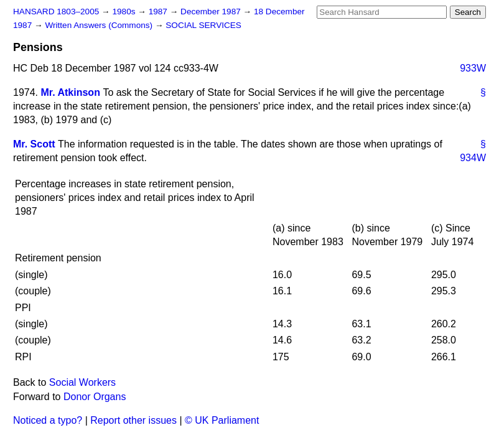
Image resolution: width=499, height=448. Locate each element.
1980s (125, 12)
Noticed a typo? (48, 420)
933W (473, 68)
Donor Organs (95, 397)
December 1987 (212, 12)
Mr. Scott (34, 144)
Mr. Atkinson (71, 92)
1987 (159, 12)
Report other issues (133, 420)
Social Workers (82, 382)
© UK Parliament (222, 420)
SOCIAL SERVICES (203, 25)
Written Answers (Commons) (100, 25)
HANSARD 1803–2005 (56, 12)
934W (473, 158)
